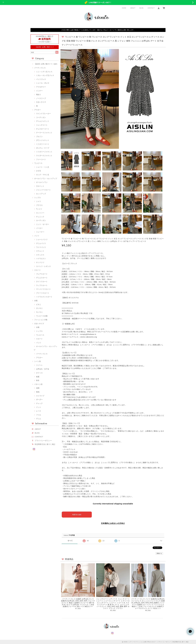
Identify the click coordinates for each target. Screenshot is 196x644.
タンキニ (39, 308)
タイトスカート (42, 282)
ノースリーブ (41, 98)
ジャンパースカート (43, 190)
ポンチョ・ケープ (43, 148)
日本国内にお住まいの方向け (113, 523)
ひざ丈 (39, 171)
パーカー (39, 228)
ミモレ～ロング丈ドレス (45, 75)
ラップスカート (42, 285)
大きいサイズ (41, 102)
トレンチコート (42, 125)
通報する (159, 553)
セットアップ (41, 194)
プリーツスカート (43, 293)
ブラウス (39, 205)
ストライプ (40, 396)
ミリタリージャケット (44, 152)
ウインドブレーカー (43, 114)
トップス (37, 198)
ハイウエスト (41, 259)
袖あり (39, 94)
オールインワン (42, 182)
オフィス (39, 373)
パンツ (37, 236)
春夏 (38, 377)
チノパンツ (40, 262)
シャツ (39, 201)
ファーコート (41, 159)
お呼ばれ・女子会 (43, 369)
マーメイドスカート (43, 289)
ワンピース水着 (42, 316)
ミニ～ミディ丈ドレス (44, 72)
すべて (70, 541)
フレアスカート (42, 274)
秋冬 (38, 380)
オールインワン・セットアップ (46, 179)
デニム (39, 419)
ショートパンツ (42, 240)
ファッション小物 (41, 320)
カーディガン (41, 220)
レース (39, 411)
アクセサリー (41, 87)
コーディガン (41, 117)
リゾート (39, 365)
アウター (37, 110)
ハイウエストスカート (44, 297)
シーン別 (37, 361)
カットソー (40, 213)
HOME (124, 8)
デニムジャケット (43, 121)
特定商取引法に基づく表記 (45, 444)
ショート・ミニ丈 (43, 167)
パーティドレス (40, 68)
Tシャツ (39, 209)
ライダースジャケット (44, 156)
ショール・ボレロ (43, 83)
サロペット (40, 186)
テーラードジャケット (44, 133)
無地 (38, 392)
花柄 (38, 388)
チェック (39, 403)
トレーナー (40, 232)
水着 (36, 301)
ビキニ (39, 304)
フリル (39, 415)
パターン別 (38, 384)
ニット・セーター (43, 224)
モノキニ (39, 312)
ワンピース (38, 163)
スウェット (40, 251)
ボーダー (39, 400)
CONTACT (151, 8)
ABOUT (133, 8)
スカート (37, 270)
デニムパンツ (41, 243)
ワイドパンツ (41, 247)
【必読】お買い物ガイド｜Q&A (46, 64)
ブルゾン (39, 136)
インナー (39, 91)
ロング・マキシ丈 (43, 175)
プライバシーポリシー (43, 441)
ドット (39, 407)
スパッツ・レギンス (43, 266)
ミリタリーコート (43, 144)
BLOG (141, 8)
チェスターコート (43, 129)
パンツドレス (41, 79)
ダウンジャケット (43, 140)
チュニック (40, 217)
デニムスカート (42, 278)
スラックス (40, 255)
